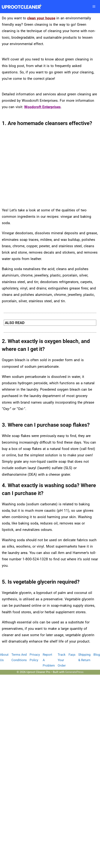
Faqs (72, 655)
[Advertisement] (35, 168)
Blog (97, 655)
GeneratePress (74, 672)
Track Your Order (62, 660)
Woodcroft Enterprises (42, 107)
